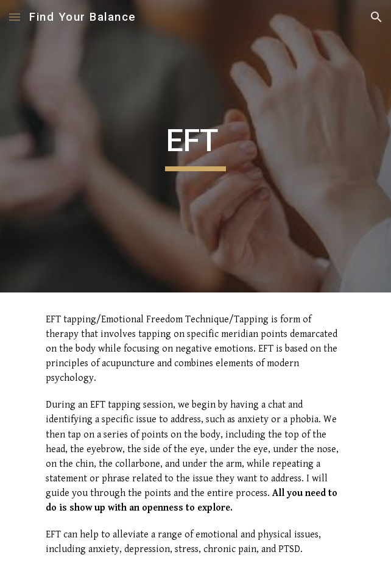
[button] (15, 17)
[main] (195, 146)
